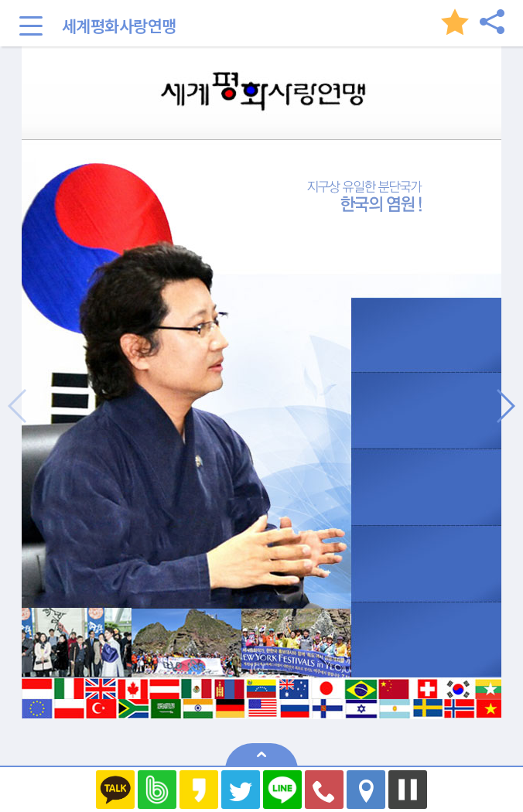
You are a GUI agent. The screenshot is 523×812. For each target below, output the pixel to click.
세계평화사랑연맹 (119, 26)
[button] (505, 406)
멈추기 (408, 790)
